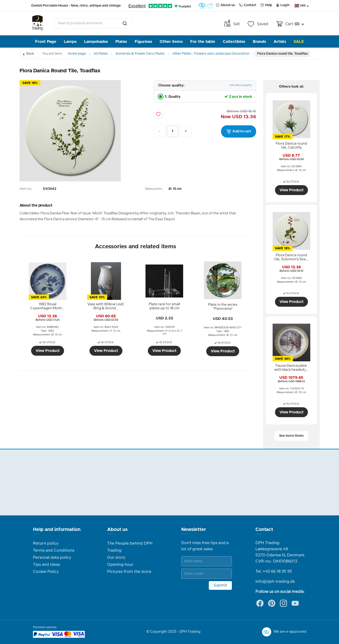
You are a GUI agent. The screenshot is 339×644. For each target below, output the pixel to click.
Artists (280, 42)
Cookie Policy (46, 572)
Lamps (70, 42)
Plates (121, 42)
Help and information (57, 530)
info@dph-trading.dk (275, 582)
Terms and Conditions (54, 550)
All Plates (101, 54)
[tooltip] (48, 306)
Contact (264, 530)
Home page (77, 54)
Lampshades (96, 42)
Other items (171, 42)
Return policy (46, 543)
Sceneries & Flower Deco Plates (140, 54)
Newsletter (194, 530)
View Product (48, 351)
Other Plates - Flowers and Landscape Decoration (211, 54)
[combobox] (93, 23)
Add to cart (239, 131)
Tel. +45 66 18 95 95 (274, 571)
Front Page (46, 42)
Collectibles (234, 42)
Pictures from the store (129, 572)
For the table (203, 42)
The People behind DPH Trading (130, 547)
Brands (259, 42)
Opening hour (120, 565)
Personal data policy (52, 558)
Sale (299, 42)
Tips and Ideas (46, 565)
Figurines (143, 42)
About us (117, 530)
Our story (116, 558)
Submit (220, 585)
